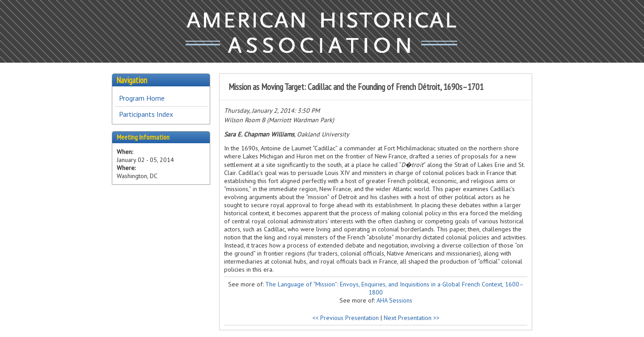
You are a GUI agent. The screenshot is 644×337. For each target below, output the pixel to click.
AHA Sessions (394, 300)
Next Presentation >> (412, 318)
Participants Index (146, 114)
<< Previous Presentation (345, 318)
